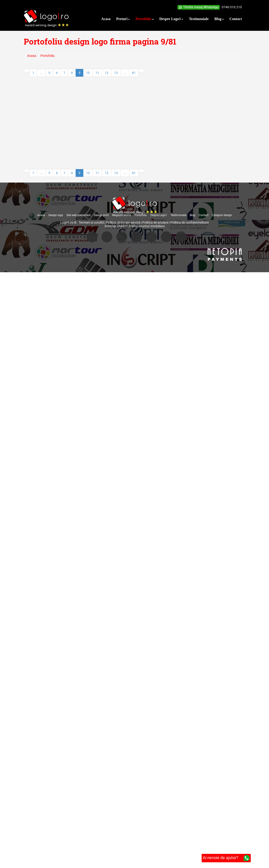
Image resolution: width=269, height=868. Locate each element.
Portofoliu (141, 215)
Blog (193, 215)
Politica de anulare (155, 222)
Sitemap (110, 226)
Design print (101, 215)
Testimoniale (178, 215)
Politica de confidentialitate (190, 222)
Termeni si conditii (91, 222)
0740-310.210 (232, 7)
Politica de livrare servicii (123, 222)
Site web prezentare (78, 215)
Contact (204, 215)
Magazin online (122, 215)
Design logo (56, 215)
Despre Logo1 (159, 215)
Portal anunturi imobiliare (147, 226)
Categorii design (222, 215)
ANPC (123, 226)
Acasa (41, 215)
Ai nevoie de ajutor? (226, 858)
